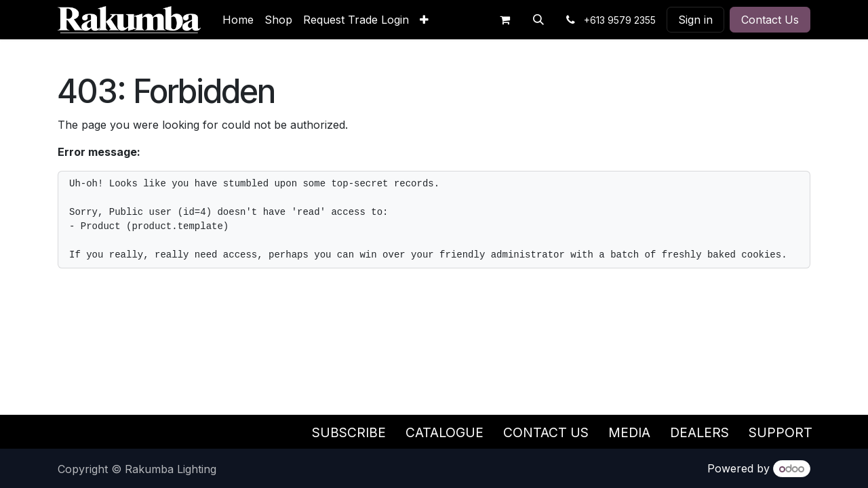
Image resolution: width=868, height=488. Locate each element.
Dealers (699, 432)
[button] (538, 20)
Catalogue (445, 432)
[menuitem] (238, 20)
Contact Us (770, 20)
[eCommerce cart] (505, 20)
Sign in (695, 20)
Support (781, 432)
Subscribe (349, 432)
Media (629, 432)
